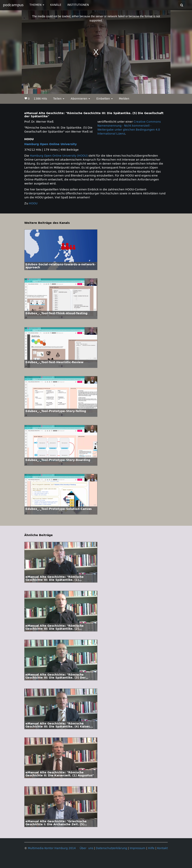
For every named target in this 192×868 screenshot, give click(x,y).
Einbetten (105, 99)
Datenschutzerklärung (111, 848)
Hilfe (151, 848)
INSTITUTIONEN (78, 5)
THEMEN (37, 5)
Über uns (86, 848)
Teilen (59, 99)
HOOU (33, 203)
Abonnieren (80, 99)
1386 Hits (40, 99)
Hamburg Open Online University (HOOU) (59, 156)
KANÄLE (56, 5)
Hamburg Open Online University (50, 144)
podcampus (13, 5)
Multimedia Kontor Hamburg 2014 (52, 848)
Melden (124, 99)
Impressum (138, 848)
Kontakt (162, 848)
